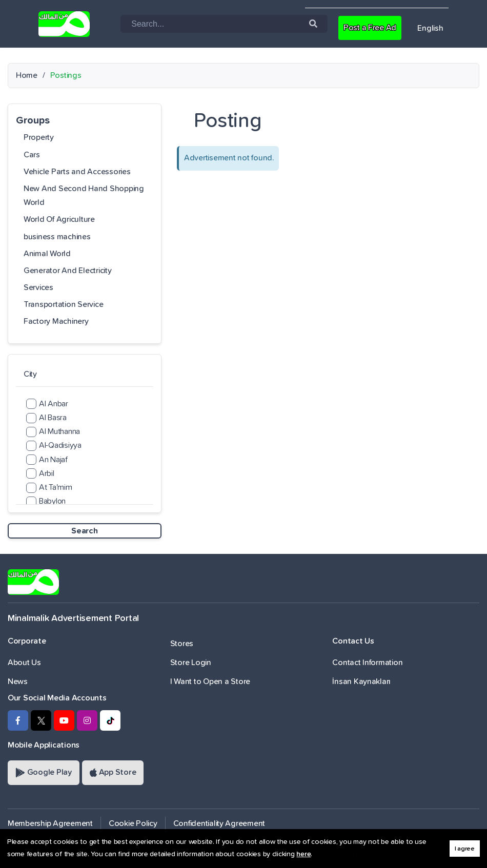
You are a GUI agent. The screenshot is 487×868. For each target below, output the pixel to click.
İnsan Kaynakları (361, 681)
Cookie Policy (133, 823)
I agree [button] (465, 849)
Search (84, 531)
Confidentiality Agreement (219, 823)
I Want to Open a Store (210, 681)
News (18, 681)
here (303, 854)
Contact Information (367, 663)
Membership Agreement (50, 823)
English (430, 28)
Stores (182, 644)
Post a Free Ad (370, 28)
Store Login (191, 663)
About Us (24, 663)
